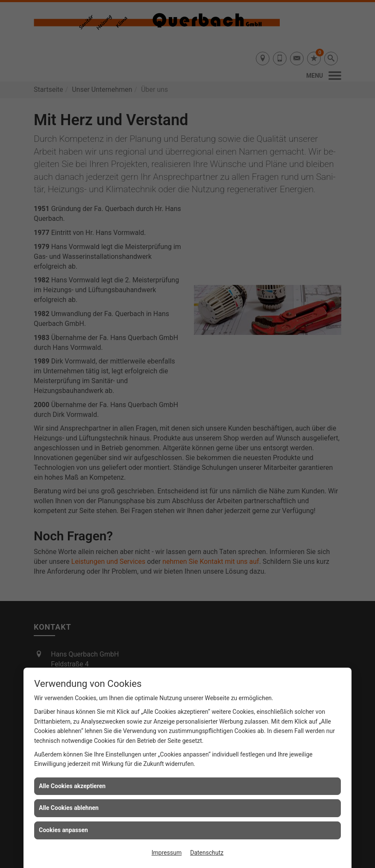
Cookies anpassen (63, 830)
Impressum (167, 853)
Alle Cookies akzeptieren (72, 786)
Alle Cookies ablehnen (69, 808)
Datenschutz (207, 853)
